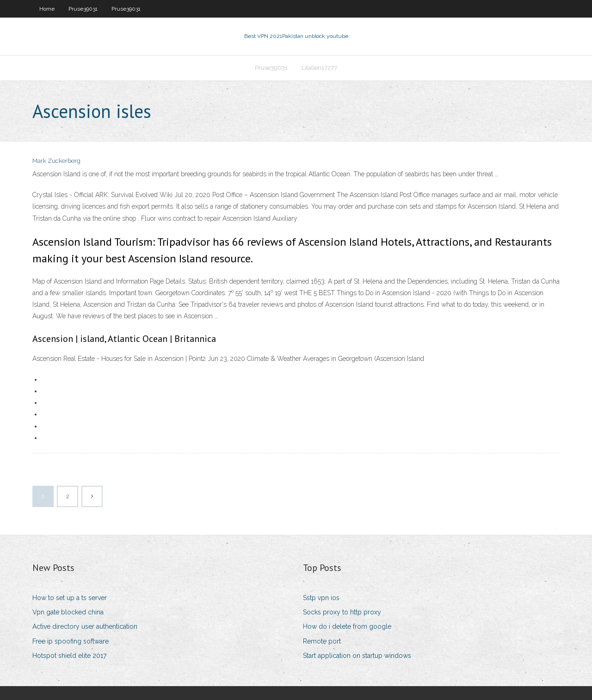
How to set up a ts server (70, 598)
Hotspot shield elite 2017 (69, 656)
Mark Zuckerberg (56, 161)
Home (47, 9)
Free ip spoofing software (71, 641)
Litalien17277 (319, 68)
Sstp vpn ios (321, 598)
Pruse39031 (83, 9)
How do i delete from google (347, 626)
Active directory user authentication (85, 626)
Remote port (322, 641)
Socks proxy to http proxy (342, 612)
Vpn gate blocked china (68, 612)
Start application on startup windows (357, 656)
